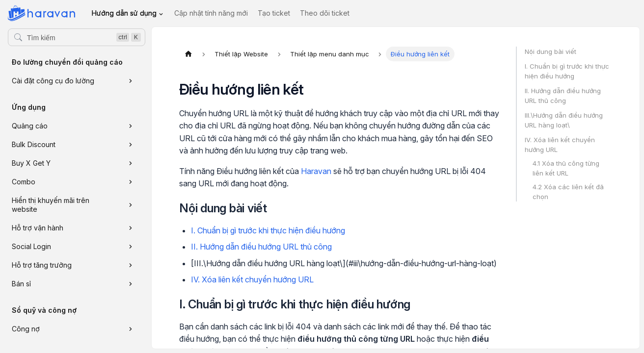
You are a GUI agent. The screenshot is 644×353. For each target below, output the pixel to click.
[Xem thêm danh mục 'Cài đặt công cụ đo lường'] (131, 81)
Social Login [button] (31, 246)
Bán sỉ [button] (21, 284)
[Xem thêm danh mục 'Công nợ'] (131, 329)
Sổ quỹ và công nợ (44, 310)
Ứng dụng (29, 107)
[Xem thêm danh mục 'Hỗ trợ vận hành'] (131, 228)
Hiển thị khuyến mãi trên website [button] (51, 205)
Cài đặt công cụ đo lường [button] (53, 81)
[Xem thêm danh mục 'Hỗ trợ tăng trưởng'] (131, 265)
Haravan (316, 171)
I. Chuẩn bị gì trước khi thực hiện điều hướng (268, 230)
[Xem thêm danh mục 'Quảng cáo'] (131, 126)
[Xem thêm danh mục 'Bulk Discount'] (131, 145)
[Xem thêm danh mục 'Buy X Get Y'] (131, 163)
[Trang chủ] (188, 54)
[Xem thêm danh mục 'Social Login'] (131, 247)
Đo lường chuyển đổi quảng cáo (67, 62)
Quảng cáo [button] (30, 126)
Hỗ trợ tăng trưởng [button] (42, 265)
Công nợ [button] (26, 329)
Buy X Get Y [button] (31, 163)
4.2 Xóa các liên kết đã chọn (568, 192)
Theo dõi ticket (325, 13)
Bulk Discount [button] (34, 144)
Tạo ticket (274, 13)
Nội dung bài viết (550, 51)
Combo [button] (24, 182)
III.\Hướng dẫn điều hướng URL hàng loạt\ (564, 120)
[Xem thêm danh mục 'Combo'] (131, 182)
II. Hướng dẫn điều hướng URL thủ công (261, 247)
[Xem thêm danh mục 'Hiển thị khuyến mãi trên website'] (131, 205)
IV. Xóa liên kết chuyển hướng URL (252, 279)
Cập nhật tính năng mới (211, 13)
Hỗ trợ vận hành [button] (38, 228)
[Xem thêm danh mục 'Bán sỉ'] (131, 284)
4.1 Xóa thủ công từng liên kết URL (566, 168)
